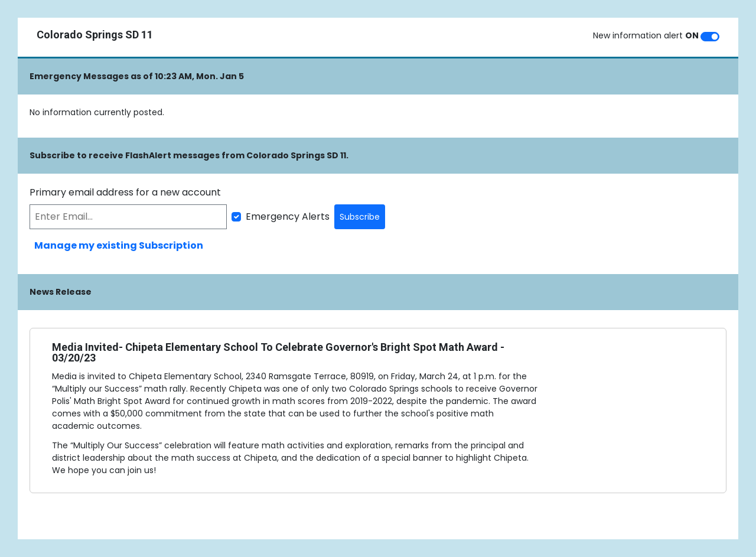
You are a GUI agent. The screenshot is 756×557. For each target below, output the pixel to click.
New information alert (646, 35)
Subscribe (360, 217)
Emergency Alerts (288, 216)
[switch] (710, 37)
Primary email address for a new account (125, 192)
